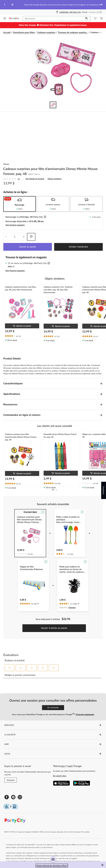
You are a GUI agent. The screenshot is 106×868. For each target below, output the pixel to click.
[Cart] (101, 19)
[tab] (20, 204)
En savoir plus (60, 776)
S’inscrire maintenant (85, 714)
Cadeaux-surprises (46, 32)
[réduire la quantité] (24, 237)
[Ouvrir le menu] (5, 19)
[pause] (12, 5)
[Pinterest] (13, 797)
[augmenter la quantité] (6, 237)
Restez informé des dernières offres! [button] (52, 865)
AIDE (53, 744)
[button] (87, 19)
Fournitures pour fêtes (24, 32)
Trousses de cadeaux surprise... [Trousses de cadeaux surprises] (73, 32)
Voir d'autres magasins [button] (15, 225)
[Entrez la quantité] (15, 237)
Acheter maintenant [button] (78, 247)
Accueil (7, 32)
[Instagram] (20, 797)
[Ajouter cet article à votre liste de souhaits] (31, 237)
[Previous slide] (5, 5)
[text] (22, 336)
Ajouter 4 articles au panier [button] (54, 628)
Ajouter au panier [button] (28, 247)
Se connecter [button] (53, 708)
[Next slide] (101, 5)
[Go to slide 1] (53, 105)
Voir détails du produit (35, 179)
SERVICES (53, 725)
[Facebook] (7, 797)
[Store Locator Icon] (57, 12)
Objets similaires (55, 179)
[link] (13, 179)
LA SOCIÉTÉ (53, 735)
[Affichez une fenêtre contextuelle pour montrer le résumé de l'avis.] (38, 604)
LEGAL (53, 754)
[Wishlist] (95, 19)
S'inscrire (11, 780)
